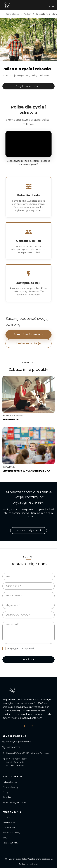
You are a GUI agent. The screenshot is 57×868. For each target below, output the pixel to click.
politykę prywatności (26, 648)
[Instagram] (32, 726)
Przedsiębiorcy (10, 787)
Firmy (5, 792)
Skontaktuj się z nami (29, 530)
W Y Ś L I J (28, 659)
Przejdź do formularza (28, 335)
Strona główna (12, 14)
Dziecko (7, 797)
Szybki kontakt (10, 843)
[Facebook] (25, 726)
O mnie (6, 818)
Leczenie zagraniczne (14, 802)
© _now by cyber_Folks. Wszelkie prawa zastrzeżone (28, 859)
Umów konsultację (28, 343)
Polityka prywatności (29, 864)
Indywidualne (10, 782)
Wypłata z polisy (11, 833)
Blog (5, 838)
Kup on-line (9, 828)
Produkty (28, 14)
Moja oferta (9, 823)
